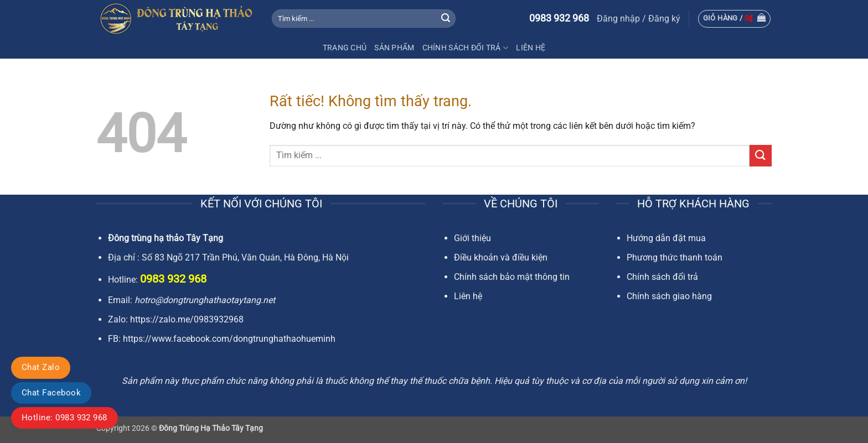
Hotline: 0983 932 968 (64, 418)
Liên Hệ (531, 48)
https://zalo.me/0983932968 (187, 319)
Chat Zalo (41, 367)
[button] (639, 19)
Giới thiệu (472, 238)
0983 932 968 (559, 18)
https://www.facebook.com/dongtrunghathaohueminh (229, 339)
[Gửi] (446, 19)
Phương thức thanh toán (675, 257)
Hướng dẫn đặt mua (666, 238)
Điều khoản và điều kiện (501, 257)
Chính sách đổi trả (466, 48)
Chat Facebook (51, 393)
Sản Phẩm (394, 48)
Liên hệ (468, 296)
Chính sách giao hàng (669, 296)
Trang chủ (345, 48)
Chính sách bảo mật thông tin (512, 277)
